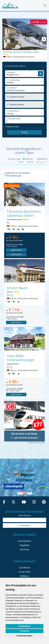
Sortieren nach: (15, 159)
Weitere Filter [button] (13, 127)
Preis (21, 162)
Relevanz (29, 159)
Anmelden (24, 521)
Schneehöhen (25, 537)
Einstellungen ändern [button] (25, 636)
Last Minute (25, 563)
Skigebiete (24, 541)
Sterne (30, 162)
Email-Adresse (24, 511)
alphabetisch (42, 159)
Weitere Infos (15, 250)
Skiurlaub (24, 545)
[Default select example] (24, 89)
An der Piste (24, 567)
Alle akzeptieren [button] (24, 626)
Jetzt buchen (34, 250)
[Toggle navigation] (45, 5)
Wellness (25, 572)
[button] (44, 39)
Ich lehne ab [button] (24, 631)
